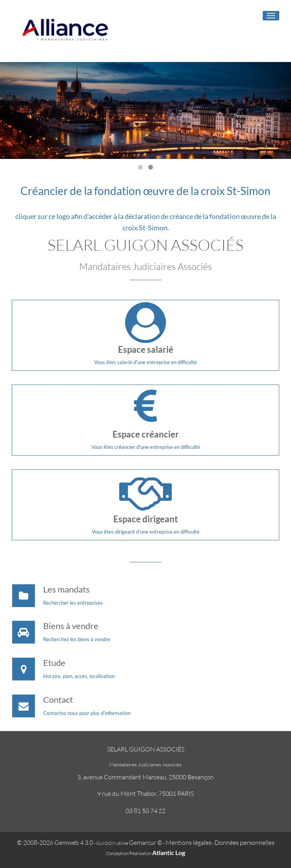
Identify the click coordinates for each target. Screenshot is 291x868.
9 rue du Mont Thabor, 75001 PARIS (145, 793)
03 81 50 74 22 (145, 811)
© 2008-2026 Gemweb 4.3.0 (55, 842)
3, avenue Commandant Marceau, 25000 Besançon (145, 777)
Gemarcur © (146, 842)
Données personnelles (245, 842)
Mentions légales (188, 842)
